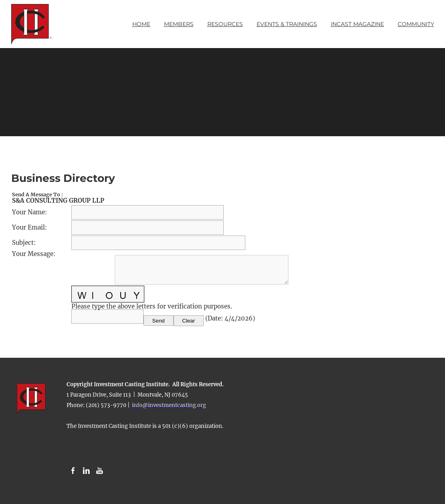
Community (416, 24)
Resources (225, 24)
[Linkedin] (86, 471)
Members (179, 24)
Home (141, 24)
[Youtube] (100, 471)
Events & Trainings (287, 24)
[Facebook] (73, 471)
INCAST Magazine (357, 24)
